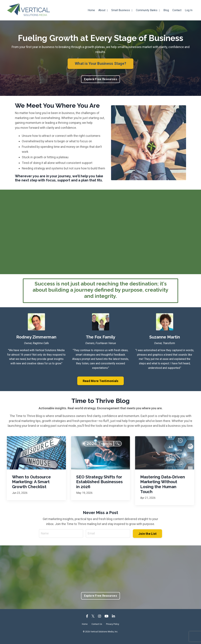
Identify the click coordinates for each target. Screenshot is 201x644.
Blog (166, 10)
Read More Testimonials (101, 386)
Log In (189, 10)
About (103, 10)
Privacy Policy (113, 630)
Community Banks (148, 10)
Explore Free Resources (100, 79)
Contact (177, 10)
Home (91, 10)
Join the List (147, 539)
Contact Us (97, 630)
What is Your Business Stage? (100, 64)
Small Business (122, 10)
